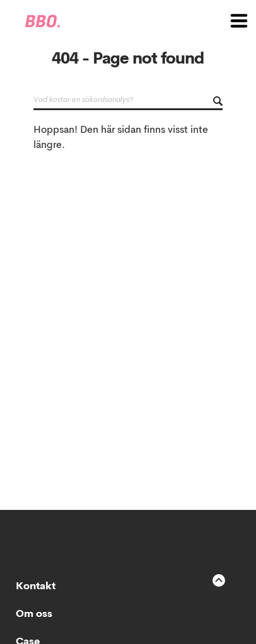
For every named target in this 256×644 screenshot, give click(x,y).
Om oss (34, 614)
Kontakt (36, 587)
